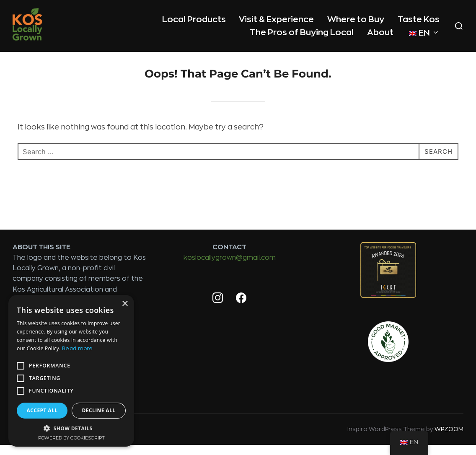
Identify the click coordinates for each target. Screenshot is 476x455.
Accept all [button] (42, 410)
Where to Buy (356, 19)
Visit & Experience (276, 19)
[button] (71, 428)
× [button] (125, 304)
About (380, 32)
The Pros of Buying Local (302, 32)
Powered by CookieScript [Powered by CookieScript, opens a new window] (71, 438)
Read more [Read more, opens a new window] (78, 349)
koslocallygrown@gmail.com (230, 268)
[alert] (71, 371)
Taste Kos (419, 19)
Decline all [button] (99, 410)
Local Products (194, 19)
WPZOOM (449, 439)
